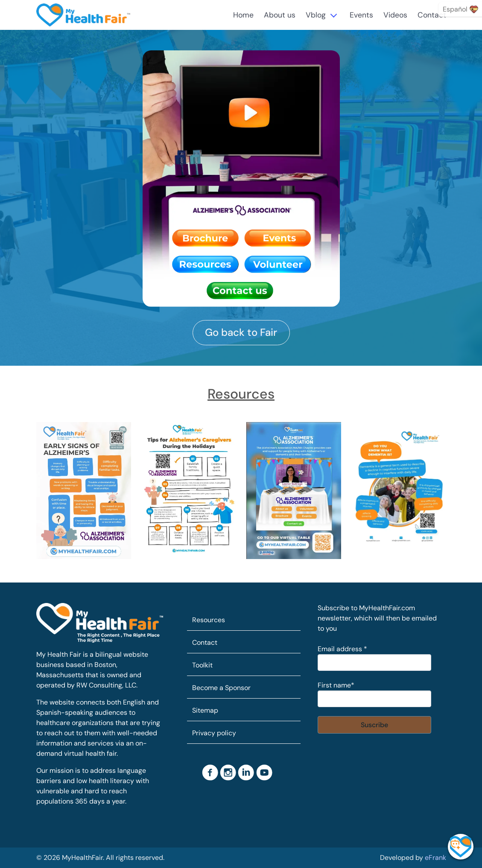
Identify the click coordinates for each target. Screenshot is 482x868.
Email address (342, 649)
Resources (209, 620)
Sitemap (205, 710)
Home (243, 15)
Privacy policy (214, 733)
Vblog (316, 15)
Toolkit (202, 665)
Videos (395, 15)
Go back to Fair (241, 332)
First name (336, 685)
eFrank (435, 858)
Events (361, 15)
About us (280, 15)
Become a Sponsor (221, 688)
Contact (432, 15)
